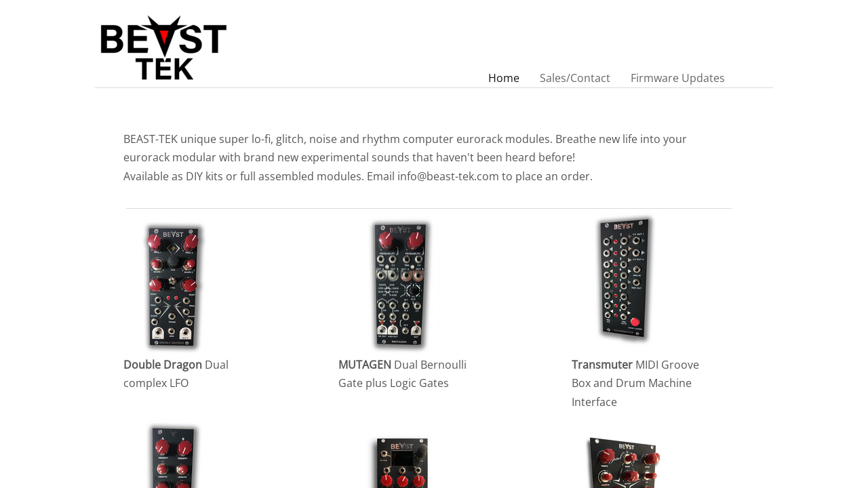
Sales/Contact (575, 78)
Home (504, 78)
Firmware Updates (678, 78)
